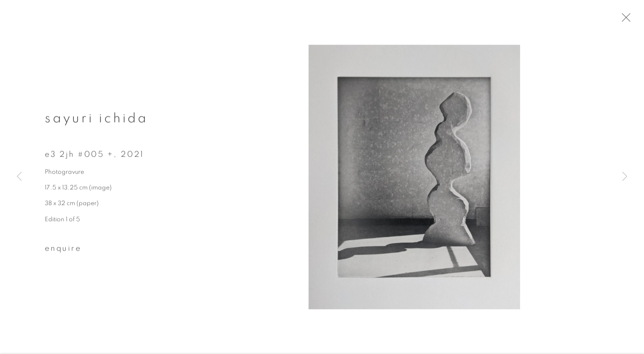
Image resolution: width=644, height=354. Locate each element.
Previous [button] (19, 177)
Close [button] (635, 20)
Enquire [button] (63, 253)
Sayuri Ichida (96, 124)
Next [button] (625, 177)
